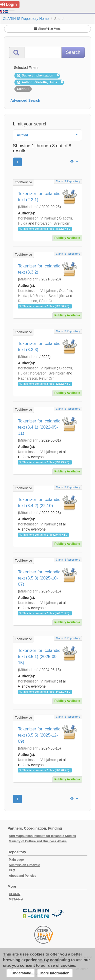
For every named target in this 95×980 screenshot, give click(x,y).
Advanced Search (25, 100)
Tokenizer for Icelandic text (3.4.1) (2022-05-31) (39, 427)
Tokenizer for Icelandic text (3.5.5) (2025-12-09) (39, 735)
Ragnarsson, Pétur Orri (36, 301)
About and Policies (23, 876)
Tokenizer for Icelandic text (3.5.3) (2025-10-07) (39, 578)
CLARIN (15, 894)
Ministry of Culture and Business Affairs (38, 841)
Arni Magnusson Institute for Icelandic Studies (42, 836)
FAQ (12, 870)
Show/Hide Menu (48, 29)
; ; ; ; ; (48, 454)
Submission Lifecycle (24, 865)
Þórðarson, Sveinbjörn (53, 223)
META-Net (16, 899)
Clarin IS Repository (68, 181)
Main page (16, 860)
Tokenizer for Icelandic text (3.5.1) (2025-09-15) (39, 657)
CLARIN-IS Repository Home (26, 19)
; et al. (48, 455)
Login (8, 4)
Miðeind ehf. (29, 207)
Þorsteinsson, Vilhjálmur (37, 218)
